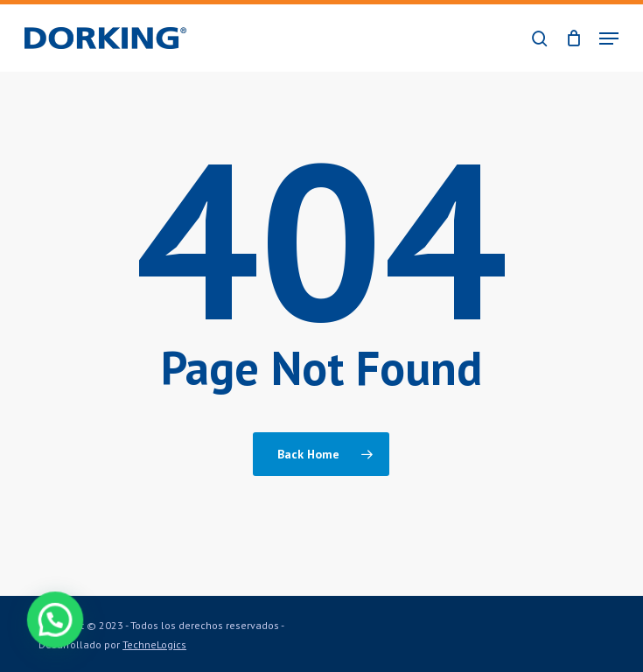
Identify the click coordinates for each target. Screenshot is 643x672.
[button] (609, 38)
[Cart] (573, 38)
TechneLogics (154, 644)
